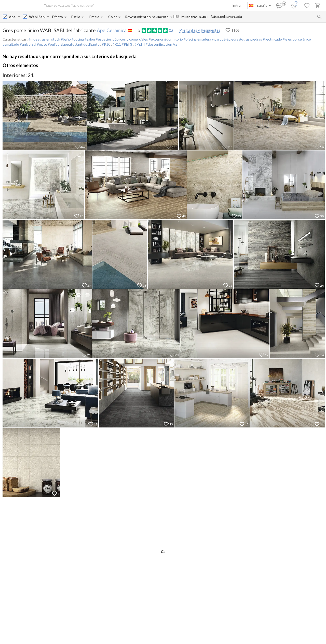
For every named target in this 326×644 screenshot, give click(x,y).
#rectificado (272, 39)
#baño (65, 39)
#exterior (156, 39)
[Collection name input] (38, 17)
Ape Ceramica (112, 30)
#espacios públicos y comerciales (121, 39)
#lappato (67, 44)
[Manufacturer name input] (13, 17)
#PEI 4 (140, 44)
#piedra (232, 39)
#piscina (190, 39)
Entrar (237, 5)
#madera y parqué (211, 39)
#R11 (117, 44)
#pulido (53, 44)
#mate (42, 44)
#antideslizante (87, 44)
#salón (89, 39)
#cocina (77, 39)
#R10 (106, 44)
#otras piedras (250, 39)
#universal (28, 44)
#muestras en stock (44, 39)
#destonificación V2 (162, 44)
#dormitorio (173, 39)
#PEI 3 (127, 44)
